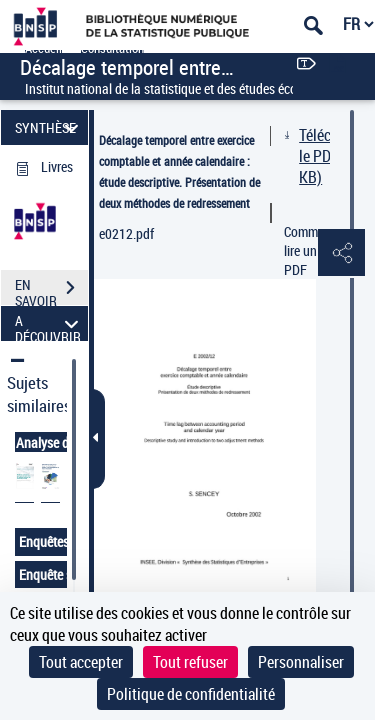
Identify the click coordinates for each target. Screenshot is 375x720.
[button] (340, 254)
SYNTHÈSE (49, 127)
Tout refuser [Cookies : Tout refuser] (190, 662)
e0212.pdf (126, 233)
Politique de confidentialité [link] (191, 694)
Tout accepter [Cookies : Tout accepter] (81, 662)
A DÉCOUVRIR (49, 323)
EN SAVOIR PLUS (51, 290)
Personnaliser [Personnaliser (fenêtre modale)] (301, 662)
